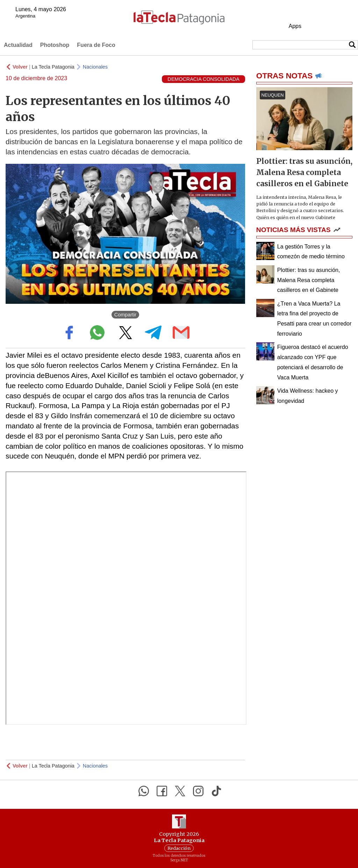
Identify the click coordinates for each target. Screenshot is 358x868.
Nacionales (95, 67)
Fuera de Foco (96, 45)
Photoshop (55, 45)
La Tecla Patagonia (53, 67)
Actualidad (18, 45)
